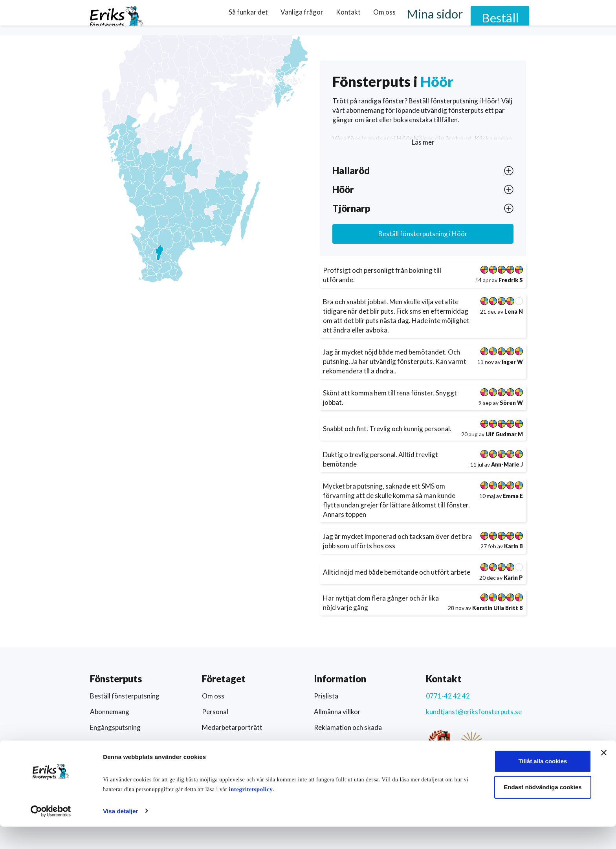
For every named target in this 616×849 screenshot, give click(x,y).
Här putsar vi (109, 743)
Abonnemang (110, 712)
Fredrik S (511, 280)
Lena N (514, 311)
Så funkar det (288, 17)
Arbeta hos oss (224, 743)
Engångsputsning (115, 727)
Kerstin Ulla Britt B (498, 608)
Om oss (424, 17)
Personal (215, 712)
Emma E (513, 496)
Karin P (513, 578)
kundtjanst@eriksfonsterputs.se (474, 712)
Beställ (512, 17)
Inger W (512, 362)
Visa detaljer (120, 833)
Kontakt (388, 17)
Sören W (511, 403)
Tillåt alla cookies (530, 784)
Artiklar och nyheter (232, 759)
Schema (101, 759)
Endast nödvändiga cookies (529, 809)
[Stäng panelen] (604, 775)
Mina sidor (467, 17)
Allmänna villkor (337, 712)
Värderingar (332, 743)
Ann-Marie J (507, 464)
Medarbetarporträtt (232, 727)
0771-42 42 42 (448, 696)
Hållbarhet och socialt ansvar (357, 759)
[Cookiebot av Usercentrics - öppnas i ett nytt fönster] (51, 834)
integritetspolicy (266, 812)
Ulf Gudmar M (504, 434)
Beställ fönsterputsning (423, 234)
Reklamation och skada (348, 727)
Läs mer (423, 142)
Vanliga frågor (342, 17)
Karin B (513, 546)
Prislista (326, 696)
